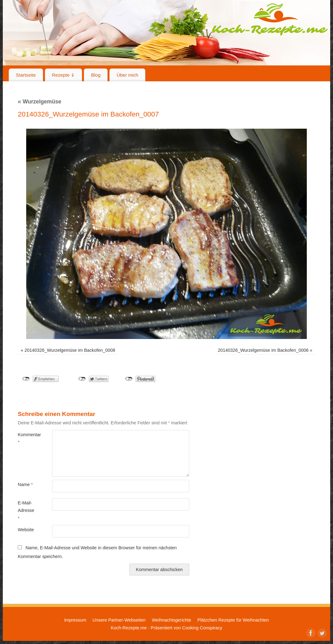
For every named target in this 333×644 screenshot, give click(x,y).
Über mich (127, 75)
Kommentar (26, 438)
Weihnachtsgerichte (171, 620)
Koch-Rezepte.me (270, 19)
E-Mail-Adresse (26, 510)
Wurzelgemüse (40, 102)
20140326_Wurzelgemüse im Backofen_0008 (70, 350)
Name (25, 484)
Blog (96, 75)
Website (26, 530)
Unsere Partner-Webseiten (119, 620)
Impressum (75, 620)
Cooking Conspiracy (202, 628)
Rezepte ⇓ (64, 75)
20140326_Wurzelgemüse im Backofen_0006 (263, 350)
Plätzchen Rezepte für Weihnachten (233, 620)
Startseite (26, 75)
